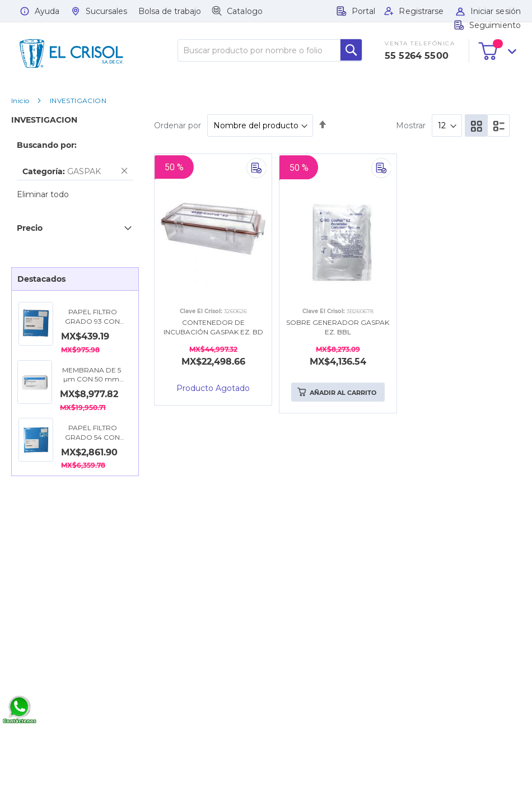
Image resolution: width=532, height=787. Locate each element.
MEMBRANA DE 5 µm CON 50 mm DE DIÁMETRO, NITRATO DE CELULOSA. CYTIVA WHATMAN (92, 375)
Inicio (20, 101)
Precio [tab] (30, 228)
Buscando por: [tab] (47, 145)
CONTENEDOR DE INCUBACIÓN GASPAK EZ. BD (213, 327)
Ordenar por (178, 125)
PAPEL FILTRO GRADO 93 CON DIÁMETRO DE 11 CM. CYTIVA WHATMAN (92, 317)
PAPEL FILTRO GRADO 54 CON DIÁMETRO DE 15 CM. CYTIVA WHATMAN (92, 433)
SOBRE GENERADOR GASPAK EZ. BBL (338, 327)
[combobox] (270, 50)
